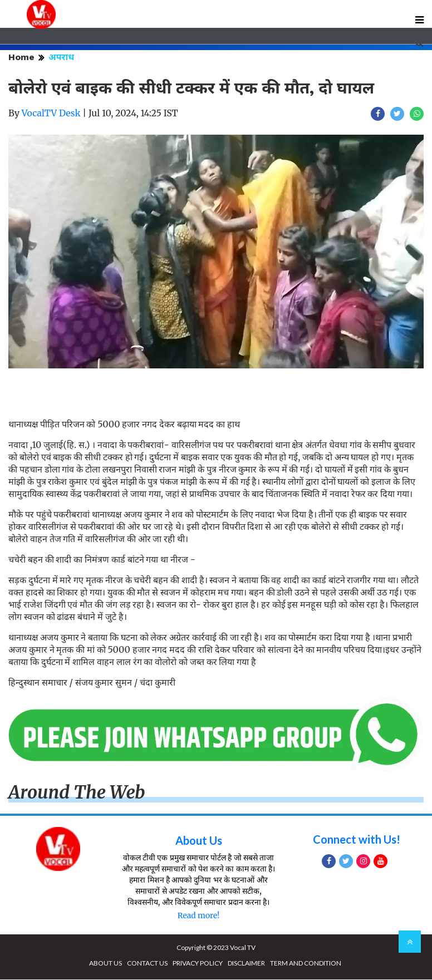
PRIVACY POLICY (198, 964)
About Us (199, 841)
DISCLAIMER (246, 964)
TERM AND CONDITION (306, 964)
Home (21, 58)
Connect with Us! (357, 840)
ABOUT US (105, 964)
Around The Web (77, 794)
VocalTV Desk (51, 114)
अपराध (61, 58)
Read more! (198, 916)
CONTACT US (147, 964)
